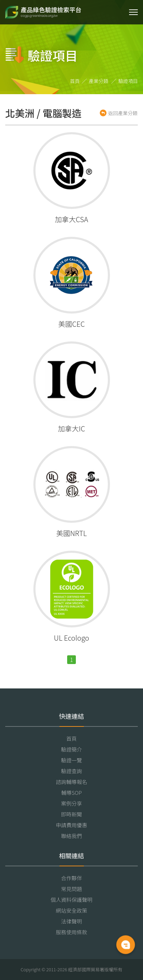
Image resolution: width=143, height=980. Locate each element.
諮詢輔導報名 (71, 782)
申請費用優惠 (71, 825)
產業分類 (98, 81)
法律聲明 (71, 921)
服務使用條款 (71, 932)
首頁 (75, 81)
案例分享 (71, 803)
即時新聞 (71, 814)
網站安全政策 (71, 910)
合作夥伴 (71, 878)
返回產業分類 (123, 113)
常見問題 (71, 889)
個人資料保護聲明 (71, 900)
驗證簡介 (71, 749)
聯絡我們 (71, 836)
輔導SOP (71, 793)
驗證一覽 (71, 760)
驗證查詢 (71, 771)
